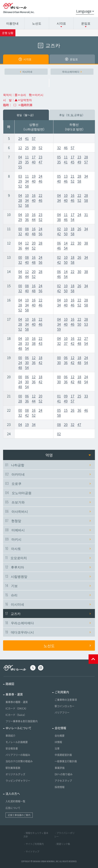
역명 (68, 455)
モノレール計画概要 (17, 742)
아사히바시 (48, 511)
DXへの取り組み (64, 774)
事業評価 (60, 768)
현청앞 (48, 521)
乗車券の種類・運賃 (17, 702)
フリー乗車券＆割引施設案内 (22, 721)
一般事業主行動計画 (66, 761)
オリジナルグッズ (15, 774)
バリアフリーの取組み (18, 755)
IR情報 (58, 742)
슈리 (48, 595)
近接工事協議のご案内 (19, 815)
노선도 (37, 23)
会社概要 (60, 736)
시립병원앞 (48, 576)
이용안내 (12, 23)
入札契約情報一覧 (15, 801)
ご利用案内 (62, 692)
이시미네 (26, 72)
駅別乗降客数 (13, 768)
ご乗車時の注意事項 (66, 700)
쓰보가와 (48, 502)
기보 (48, 586)
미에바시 (48, 530)
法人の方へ (13, 793)
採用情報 (60, 787)
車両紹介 (10, 736)
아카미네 (48, 474)
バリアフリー (62, 713)
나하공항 (48, 465)
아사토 (48, 548)
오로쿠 (48, 483)
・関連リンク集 (62, 844)
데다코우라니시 (48, 632)
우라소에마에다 (72, 72)
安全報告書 (12, 748)
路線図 (10, 684)
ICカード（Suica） (16, 715)
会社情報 (60, 728)
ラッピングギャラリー (18, 781)
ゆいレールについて (18, 728)
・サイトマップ (31, 852)
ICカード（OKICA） (17, 708)
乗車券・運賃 (14, 694)
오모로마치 (48, 558)
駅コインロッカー (65, 706)
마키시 (48, 539)
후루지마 (48, 567)
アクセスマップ (63, 781)
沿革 (57, 748)
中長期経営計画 (63, 755)
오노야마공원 (48, 493)
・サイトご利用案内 (34, 844)
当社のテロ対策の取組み (19, 761)
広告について (13, 808)
